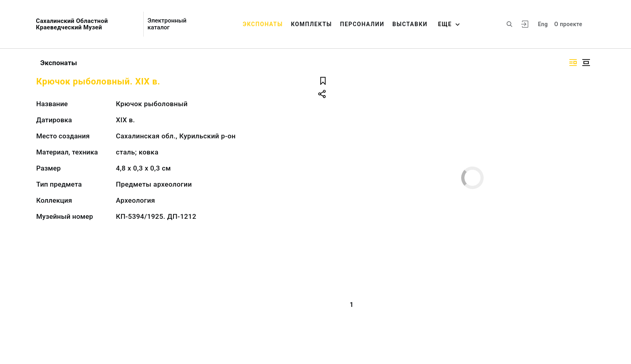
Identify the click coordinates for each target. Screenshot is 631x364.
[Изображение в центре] (586, 63)
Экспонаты (263, 24)
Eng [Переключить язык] (543, 24)
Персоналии (362, 24)
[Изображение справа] (573, 63)
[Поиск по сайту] (509, 24)
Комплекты (311, 24)
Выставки (410, 24)
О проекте (568, 24)
